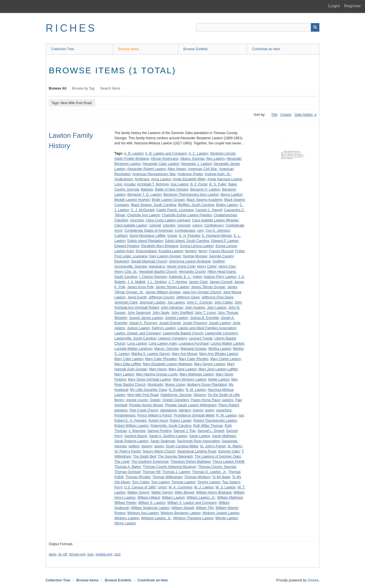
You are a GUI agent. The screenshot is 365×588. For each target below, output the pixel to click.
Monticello (155, 385)
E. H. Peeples (189, 236)
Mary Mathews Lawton (197, 374)
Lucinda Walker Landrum (133, 349)
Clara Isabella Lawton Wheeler (215, 220)
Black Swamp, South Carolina (154, 205)
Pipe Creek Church (144, 410)
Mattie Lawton (219, 379)
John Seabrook (139, 313)
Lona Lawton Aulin (163, 343)
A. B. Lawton (134, 153)
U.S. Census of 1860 (140, 487)
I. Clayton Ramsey (153, 277)
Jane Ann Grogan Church (202, 292)
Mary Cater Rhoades (161, 359)
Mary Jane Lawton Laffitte (218, 369)
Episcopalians (146, 251)
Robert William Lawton (131, 426)
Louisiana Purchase (194, 343)
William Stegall (183, 508)
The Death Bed (144, 456)
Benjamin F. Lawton (205, 189)
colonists (184, 225)
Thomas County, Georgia (217, 467)
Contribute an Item (266, 49)
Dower (172, 236)
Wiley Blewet (184, 492)
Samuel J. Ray (184, 431)
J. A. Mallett (136, 282)
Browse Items (129, 49)
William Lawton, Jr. (201, 498)
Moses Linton (175, 385)
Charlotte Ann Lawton (144, 215)
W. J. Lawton (204, 487)
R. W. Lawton (226, 415)
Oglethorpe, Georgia (176, 395)
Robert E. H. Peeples (130, 421)
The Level (122, 462)
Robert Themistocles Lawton (215, 421)
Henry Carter (207, 266)
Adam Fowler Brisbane (132, 159)
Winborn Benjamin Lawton (181, 513)
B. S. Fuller (218, 184)
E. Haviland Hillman (217, 236)
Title (274, 115)
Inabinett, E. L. (180, 277)
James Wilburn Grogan (163, 292)
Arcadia (130, 184)
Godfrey (219, 261)
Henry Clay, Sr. (126, 272)
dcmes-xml (77, 554)
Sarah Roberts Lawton (131, 441)
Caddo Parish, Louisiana (175, 210)
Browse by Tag (83, 88)
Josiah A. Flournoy (143, 323)
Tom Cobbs (141, 482)
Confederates (185, 231)
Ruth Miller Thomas (208, 426)
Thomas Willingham (167, 477)
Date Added (304, 115)
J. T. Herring (177, 282)
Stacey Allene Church (159, 451)
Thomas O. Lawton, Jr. (209, 472)
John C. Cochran (200, 302)
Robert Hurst (158, 421)
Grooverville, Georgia (130, 266)
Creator (286, 115)
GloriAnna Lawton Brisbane (190, 261)
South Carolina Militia (182, 446)
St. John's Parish (213, 446)
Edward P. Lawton (225, 241)
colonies (169, 225)
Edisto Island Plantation (145, 241)
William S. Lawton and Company (192, 503)
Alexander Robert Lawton (146, 169)
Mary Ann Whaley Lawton (219, 354)
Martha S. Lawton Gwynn (151, 354)
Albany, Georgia (192, 159)
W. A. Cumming (180, 487)
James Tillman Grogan (208, 287)
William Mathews (230, 498)
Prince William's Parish (155, 415)
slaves (159, 446)
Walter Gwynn (162, 492)
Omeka (313, 580)
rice (241, 415)
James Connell (221, 282)
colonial (155, 225)
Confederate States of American (149, 231)
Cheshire (121, 220)
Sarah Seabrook (163, 441)
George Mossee (195, 256)
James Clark (198, 282)
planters (185, 410)
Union (162, 487)
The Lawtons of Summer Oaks (218, 456)
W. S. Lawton (226, 487)
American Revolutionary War (154, 174)
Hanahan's (157, 266)
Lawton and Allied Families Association (207, 328)
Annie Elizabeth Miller (189, 179)
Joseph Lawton (176, 318)
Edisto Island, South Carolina (187, 241)
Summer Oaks (229, 451)
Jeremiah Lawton (152, 302)
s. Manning (137, 431)
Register (353, 6)
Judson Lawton (138, 328)
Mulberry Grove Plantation (207, 385)
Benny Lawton (231, 195)
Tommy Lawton (209, 482)
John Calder (223, 302)
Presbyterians (125, 415)
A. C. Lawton (198, 153)
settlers (134, 446)
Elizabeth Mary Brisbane (160, 246)
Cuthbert (121, 236)
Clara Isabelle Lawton (131, 225)
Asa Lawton (180, 184)
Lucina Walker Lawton (228, 343)
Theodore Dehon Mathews (190, 462)
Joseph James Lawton (146, 318)
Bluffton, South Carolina (196, 205)
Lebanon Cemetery (172, 338)
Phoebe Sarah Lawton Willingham (191, 405)
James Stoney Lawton (172, 287)
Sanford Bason (136, 436)
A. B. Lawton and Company (166, 153)
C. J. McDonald (143, 210)
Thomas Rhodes (138, 477)
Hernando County (192, 272)
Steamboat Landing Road (196, 451)
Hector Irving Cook (181, 266)
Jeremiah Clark (126, 302)
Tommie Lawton (183, 482)
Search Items (110, 88)
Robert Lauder (181, 421)
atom (53, 554)
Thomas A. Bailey (128, 467)
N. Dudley (176, 390)
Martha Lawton (220, 349)
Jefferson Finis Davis (217, 297)
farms (203, 251)
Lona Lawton (137, 343)
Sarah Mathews (224, 436)
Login (334, 6)
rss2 (117, 554)
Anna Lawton (161, 179)
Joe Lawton (176, 302)
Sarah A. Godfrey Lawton (168, 436)
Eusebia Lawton (171, 251)
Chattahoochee (225, 215)
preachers (224, 410)
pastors (228, 400)
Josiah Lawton (220, 323)
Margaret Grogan (193, 349)
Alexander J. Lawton (196, 164)
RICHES (71, 28)
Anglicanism (124, 179)
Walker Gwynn (138, 492)
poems (198, 410)
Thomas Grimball (127, 472)
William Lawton (173, 498)
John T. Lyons (205, 313)
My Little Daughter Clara (148, 390)
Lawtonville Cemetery (221, 333)
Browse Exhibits (195, 49)
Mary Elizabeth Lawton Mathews (168, 364)
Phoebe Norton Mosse (146, 405)
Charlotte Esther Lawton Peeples (187, 215)
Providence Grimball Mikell (194, 415)
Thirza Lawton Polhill (228, 462)
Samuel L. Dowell (211, 431)
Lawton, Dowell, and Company (138, 333)
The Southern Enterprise (150, 462)
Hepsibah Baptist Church (158, 272)
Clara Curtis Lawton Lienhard (168, 220)
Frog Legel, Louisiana (131, 256)
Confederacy (214, 225)
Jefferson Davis (188, 297)
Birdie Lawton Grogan (168, 200)
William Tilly (205, 508)
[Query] (258, 27)
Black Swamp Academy (205, 200)
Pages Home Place (205, 400)
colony (197, 225)
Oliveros (200, 395)
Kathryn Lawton (164, 328)
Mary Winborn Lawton (189, 379)
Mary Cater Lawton (129, 359)
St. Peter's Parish (127, 451)
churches (137, 220)
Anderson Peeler (190, 174)
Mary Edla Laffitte (128, 364)
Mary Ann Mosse (184, 354)
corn (200, 231)
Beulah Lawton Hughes (132, 200)
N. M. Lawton (196, 390)
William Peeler (125, 503)
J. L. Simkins (157, 282)
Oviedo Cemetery (176, 400)
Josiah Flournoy (195, 323)
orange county (137, 400)
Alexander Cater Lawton (161, 164)
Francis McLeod (221, 251)
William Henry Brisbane (214, 492)
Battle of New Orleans (172, 189)
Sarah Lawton (200, 436)
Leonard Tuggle (201, 338)
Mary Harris (158, 369)
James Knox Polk (140, 287)
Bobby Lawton (227, 205)
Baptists (147, 189)
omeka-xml (104, 554)
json (90, 554)
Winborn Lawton (127, 518)
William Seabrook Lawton (150, 508)
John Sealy (161, 313)
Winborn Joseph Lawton (221, 513)
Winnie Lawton (227, 518)
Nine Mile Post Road (143, 395)
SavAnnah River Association (198, 441)
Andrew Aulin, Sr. (217, 174)
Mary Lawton (124, 374)
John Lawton (217, 308)
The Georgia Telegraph (175, 456)
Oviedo (155, 400)
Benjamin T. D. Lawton (144, 195)
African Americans (164, 159)
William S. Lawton (152, 503)
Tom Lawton (160, 482)
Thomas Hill (151, 472)
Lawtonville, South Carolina (135, 338)
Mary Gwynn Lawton (209, 364)
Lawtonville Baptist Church (183, 333)
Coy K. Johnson (218, 231)
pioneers (121, 410)
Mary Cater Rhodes (193, 359)
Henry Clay (227, 266)
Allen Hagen (177, 169)
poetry (210, 410)
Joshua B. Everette (204, 318)
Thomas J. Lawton (176, 472)
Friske (240, 251)
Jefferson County (161, 297)
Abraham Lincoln (223, 153)
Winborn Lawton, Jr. (156, 518)
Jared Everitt (137, 297)
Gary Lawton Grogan (165, 256)
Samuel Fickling (159, 431)
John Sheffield (182, 313)
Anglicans (142, 179)
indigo (197, 277)
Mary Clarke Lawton (225, 359)
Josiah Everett (170, 323)
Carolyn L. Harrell (209, 210)
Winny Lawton (125, 523)
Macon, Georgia (166, 349)
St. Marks (235, 446)
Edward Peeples (127, 246)
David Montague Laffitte (148, 236)
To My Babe (221, 477)
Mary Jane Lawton (182, 369)
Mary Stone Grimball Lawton (149, 379)
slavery (147, 446)
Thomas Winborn (197, 477)
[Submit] (315, 27)
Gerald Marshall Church (149, 261)
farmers (191, 251)
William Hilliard (149, 498)
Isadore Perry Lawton (220, 277)
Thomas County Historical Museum (170, 467)
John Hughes (195, 308)
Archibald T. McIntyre (153, 184)
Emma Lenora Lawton (197, 246)
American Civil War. (203, 169)
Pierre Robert (229, 405)
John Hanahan (172, 308)
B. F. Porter (199, 184)
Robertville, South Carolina (171, 426)
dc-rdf (63, 554)
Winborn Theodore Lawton (193, 518)
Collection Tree (62, 49)
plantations (169, 410)
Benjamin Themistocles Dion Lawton (191, 195)
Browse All (58, 88)
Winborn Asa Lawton (143, 513)
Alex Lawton (215, 159)
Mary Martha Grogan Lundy (157, 374)
